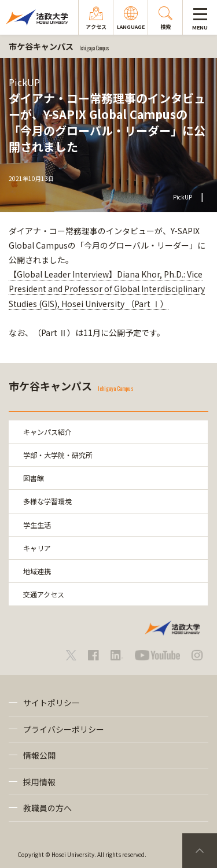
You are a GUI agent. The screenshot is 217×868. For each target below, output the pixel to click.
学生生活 (37, 525)
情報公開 (39, 755)
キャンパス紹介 (47, 432)
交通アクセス (44, 594)
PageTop (200, 851)
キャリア (37, 548)
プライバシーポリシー (64, 729)
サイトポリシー (52, 703)
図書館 (34, 478)
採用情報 (39, 782)
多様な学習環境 (47, 501)
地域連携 (37, 571)
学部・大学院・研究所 (58, 455)
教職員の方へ (47, 808)
